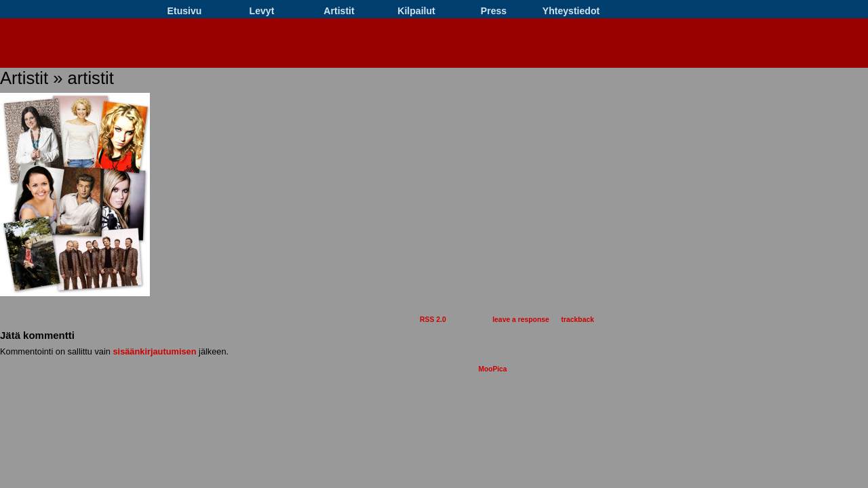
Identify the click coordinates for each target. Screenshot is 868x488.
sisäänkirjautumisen (154, 351)
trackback (578, 320)
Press (494, 11)
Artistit (339, 11)
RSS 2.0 (433, 320)
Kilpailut (416, 11)
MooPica (492, 369)
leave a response (521, 320)
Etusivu (185, 11)
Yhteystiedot (571, 11)
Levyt (262, 11)
